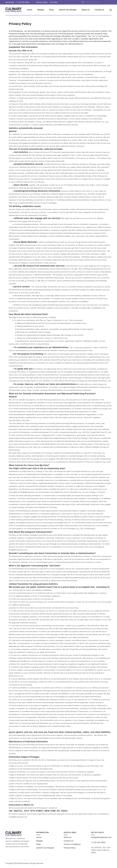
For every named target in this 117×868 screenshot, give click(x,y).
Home (30, 10)
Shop (51, 10)
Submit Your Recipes (68, 10)
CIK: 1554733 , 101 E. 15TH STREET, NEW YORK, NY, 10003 (101, 851)
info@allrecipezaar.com (101, 839)
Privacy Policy (42, 2)
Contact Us (99, 10)
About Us (86, 10)
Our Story (54, 2)
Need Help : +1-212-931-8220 (17, 2)
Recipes (41, 10)
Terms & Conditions (72, 846)
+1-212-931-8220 (98, 844)
